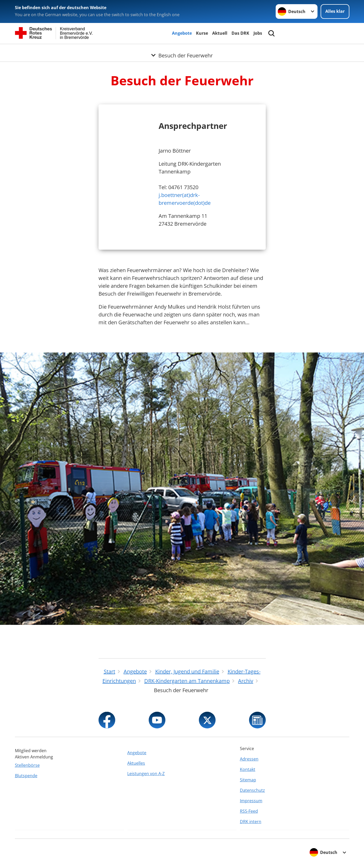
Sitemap (248, 780)
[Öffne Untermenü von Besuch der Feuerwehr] (182, 50)
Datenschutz (252, 790)
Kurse (202, 33)
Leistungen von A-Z (146, 774)
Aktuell (220, 33)
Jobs (258, 33)
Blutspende (26, 776)
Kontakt (248, 769)
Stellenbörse (27, 765)
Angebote (182, 33)
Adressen (249, 759)
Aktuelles (136, 763)
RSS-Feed (249, 811)
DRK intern (251, 822)
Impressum (251, 801)
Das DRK (240, 33)
